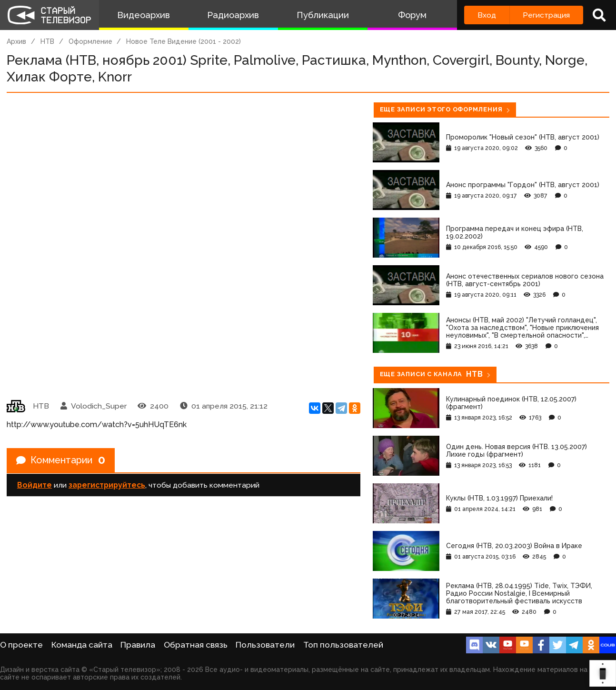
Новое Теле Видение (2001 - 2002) (184, 41)
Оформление (90, 41)
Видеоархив (144, 15)
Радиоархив (233, 15)
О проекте (21, 645)
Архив (16, 41)
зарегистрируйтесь (107, 485)
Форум (412, 15)
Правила (138, 645)
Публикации (323, 15)
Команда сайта (82, 645)
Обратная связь (196, 645)
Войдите (35, 485)
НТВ (47, 41)
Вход (487, 15)
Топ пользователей (343, 645)
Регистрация (546, 15)
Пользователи (265, 645)
